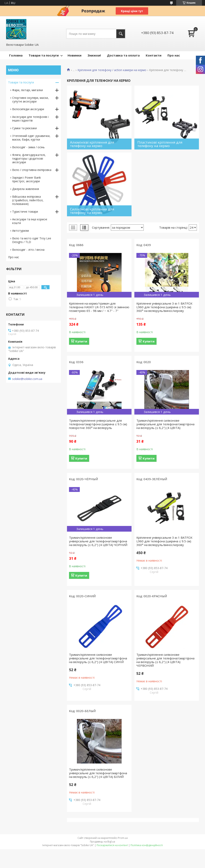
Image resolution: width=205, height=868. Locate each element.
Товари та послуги (44, 55)
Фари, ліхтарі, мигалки (28, 90)
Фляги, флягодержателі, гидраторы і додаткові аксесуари (29, 158)
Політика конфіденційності (147, 845)
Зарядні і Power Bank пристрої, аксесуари (26, 179)
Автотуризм (20, 231)
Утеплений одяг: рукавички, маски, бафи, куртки (31, 138)
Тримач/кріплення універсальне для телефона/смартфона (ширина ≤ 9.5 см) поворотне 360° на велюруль (98, 424)
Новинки (74, 55)
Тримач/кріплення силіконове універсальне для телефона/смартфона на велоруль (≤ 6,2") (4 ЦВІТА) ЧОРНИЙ (98, 541)
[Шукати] (121, 34)
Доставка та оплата (123, 55)
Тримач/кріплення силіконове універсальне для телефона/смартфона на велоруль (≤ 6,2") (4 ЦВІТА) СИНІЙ (98, 658)
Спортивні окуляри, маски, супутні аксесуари (30, 100)
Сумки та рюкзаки (24, 128)
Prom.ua (123, 838)
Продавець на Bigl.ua (102, 842)
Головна (16, 55)
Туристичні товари (25, 212)
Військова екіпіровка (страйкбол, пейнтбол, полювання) (28, 200)
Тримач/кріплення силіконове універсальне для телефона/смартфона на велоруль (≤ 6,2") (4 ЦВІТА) (165, 424)
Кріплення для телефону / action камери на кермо (112, 70)
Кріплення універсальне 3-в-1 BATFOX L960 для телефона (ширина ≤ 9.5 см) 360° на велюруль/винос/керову (164, 307)
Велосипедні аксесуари (28, 109)
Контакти (154, 55)
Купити (81, 341)
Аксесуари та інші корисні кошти (30, 221)
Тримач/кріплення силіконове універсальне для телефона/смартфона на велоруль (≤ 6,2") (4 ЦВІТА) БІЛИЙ (98, 773)
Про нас (174, 55)
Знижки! (94, 55)
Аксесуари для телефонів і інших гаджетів (30, 119)
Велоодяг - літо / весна (28, 250)
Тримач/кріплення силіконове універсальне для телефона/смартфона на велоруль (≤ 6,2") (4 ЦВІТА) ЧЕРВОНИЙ (165, 660)
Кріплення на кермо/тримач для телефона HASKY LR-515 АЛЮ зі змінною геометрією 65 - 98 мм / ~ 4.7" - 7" (99, 307)
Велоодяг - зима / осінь (28, 147)
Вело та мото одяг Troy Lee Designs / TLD (32, 240)
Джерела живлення (26, 189)
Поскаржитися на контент (112, 845)
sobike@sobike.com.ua (27, 379)
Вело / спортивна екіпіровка (32, 170)
